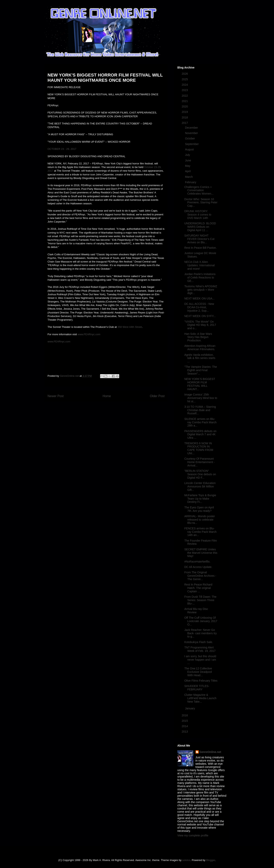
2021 (185, 101)
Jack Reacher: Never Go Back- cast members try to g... (201, 633)
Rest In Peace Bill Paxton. (201, 248)
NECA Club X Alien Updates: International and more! (200, 265)
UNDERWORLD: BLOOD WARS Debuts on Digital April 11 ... (200, 227)
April (188, 171)
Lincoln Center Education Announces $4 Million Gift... (200, 486)
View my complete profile (193, 835)
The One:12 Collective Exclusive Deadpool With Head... (198, 672)
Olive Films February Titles (201, 681)
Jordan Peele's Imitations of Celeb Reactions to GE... (200, 277)
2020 (185, 106)
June (188, 160)
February (191, 182)
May (188, 166)
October (190, 138)
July (188, 155)
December (192, 128)
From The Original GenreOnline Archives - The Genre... (200, 576)
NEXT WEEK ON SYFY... (200, 316)
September (192, 144)
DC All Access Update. (198, 567)
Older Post (157, 396)
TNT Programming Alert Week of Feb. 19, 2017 (200, 649)
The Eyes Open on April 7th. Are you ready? (199, 509)
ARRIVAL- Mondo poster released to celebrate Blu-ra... (200, 520)
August (190, 149)
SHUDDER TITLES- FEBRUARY (197, 688)
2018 (185, 117)
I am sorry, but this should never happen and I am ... (200, 660)
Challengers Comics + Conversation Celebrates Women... (199, 190)
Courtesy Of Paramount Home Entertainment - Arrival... (200, 462)
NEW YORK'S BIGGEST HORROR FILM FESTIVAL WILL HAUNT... (200, 384)
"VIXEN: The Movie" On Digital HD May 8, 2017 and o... (200, 325)
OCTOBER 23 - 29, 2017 (62, 149)
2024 (185, 85)
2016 (185, 715)
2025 (185, 79)
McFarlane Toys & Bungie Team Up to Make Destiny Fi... (200, 499)
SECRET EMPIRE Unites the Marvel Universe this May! (201, 553)
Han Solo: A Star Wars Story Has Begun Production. (198, 337)
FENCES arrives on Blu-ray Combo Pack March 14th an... (200, 532)
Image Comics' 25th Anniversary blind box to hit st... (201, 398)
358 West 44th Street (130, 327)
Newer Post (56, 396)
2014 (185, 726)
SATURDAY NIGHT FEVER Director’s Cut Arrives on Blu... (199, 239)
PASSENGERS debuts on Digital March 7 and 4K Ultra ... (200, 434)
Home (107, 396)
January (190, 708)
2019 (185, 112)
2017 (185, 123)
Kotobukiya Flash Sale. (199, 642)
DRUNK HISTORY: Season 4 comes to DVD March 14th (198, 215)
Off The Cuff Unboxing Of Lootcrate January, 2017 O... (201, 621)
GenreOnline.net (210, 752)
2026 (185, 74)
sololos (186, 860)
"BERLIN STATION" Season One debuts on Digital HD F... (200, 474)
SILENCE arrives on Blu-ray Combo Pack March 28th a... (200, 422)
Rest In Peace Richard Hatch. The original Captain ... (198, 588)
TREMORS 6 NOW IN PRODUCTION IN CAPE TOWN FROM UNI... (199, 448)
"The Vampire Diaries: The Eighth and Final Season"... (201, 370)
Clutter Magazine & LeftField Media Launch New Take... (200, 698)
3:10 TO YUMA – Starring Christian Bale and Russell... (200, 410)
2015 (185, 721)
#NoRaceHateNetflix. (197, 562)
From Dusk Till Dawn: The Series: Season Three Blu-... (200, 600)
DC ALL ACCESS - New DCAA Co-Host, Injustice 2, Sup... (199, 307)
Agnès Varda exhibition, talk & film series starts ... (200, 358)
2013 (185, 732)
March (189, 177)
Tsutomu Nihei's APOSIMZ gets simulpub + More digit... (201, 290)
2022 (185, 96)
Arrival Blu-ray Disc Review (196, 611)
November (192, 133)
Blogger (210, 860)
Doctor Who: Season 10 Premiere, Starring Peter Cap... (201, 203)
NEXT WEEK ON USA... (199, 298)
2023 (185, 90)
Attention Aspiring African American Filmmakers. (200, 347)
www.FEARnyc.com (89, 334)
